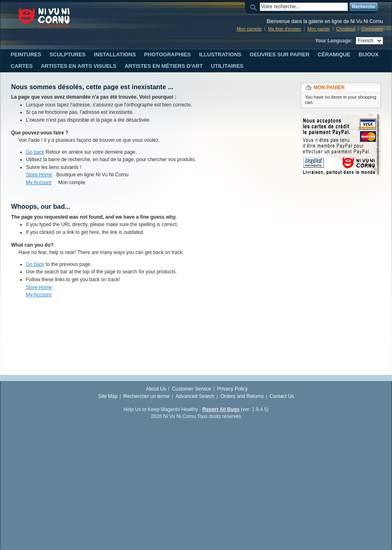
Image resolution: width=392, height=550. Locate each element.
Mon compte (249, 29)
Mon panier (319, 29)
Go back (35, 152)
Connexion (372, 29)
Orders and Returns (242, 396)
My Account (39, 183)
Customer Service (192, 389)
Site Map (108, 396)
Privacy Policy (232, 389)
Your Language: (334, 41)
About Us (156, 389)
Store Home (39, 175)
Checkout (346, 29)
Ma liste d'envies (285, 29)
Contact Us (282, 396)
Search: (255, 7)
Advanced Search (195, 396)
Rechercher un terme (146, 396)
